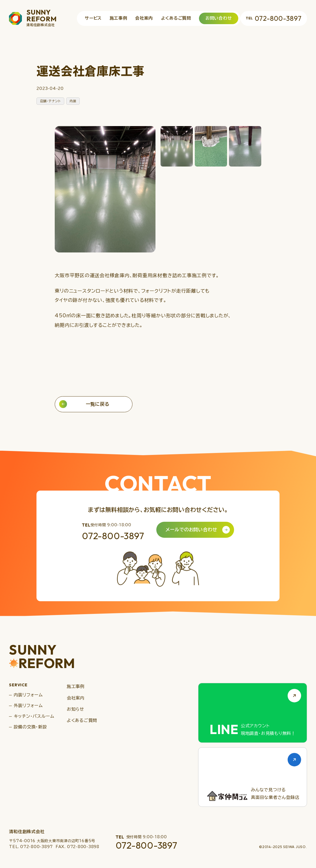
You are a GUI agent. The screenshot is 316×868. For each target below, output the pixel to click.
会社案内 (144, 18)
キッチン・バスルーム (34, 716)
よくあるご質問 (176, 18)
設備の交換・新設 (30, 727)
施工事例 (119, 18)
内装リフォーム (28, 695)
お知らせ (75, 709)
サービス (93, 18)
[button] (177, 146)
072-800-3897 (274, 18)
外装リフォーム (28, 706)
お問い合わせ (219, 18)
